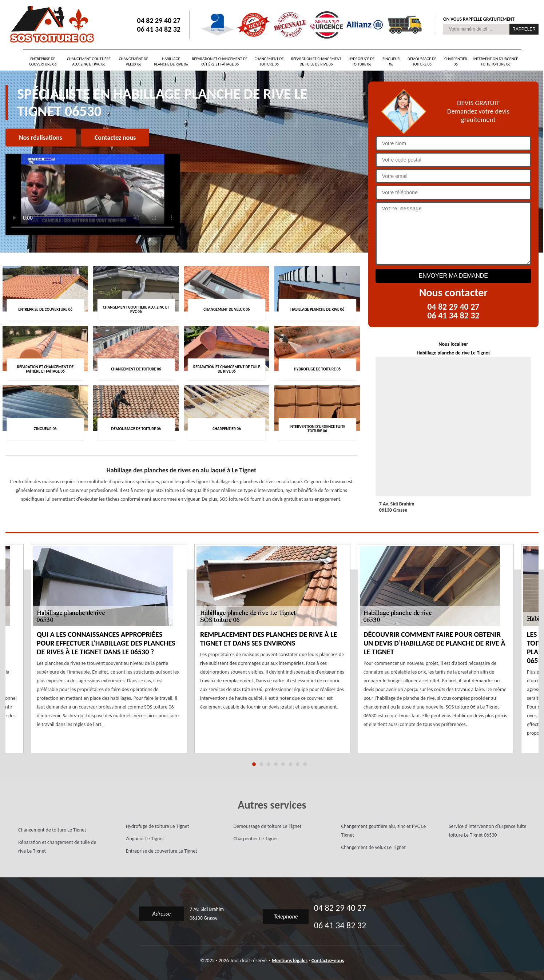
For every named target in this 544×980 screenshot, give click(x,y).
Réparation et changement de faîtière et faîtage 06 (220, 62)
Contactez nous (115, 138)
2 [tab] (261, 764)
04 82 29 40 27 (159, 20)
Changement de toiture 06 (269, 62)
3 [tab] (269, 764)
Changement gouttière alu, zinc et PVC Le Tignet (383, 831)
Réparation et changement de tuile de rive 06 (316, 62)
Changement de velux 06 (134, 62)
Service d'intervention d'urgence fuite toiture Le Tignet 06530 (487, 831)
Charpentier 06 (456, 62)
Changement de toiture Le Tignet (52, 830)
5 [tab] (283, 764)
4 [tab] (276, 764)
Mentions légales (290, 961)
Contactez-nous (328, 961)
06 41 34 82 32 (159, 29)
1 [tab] (254, 764)
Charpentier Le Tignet (256, 839)
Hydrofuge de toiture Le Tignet (158, 826)
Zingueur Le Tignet (145, 839)
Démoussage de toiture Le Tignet (268, 826)
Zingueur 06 (391, 62)
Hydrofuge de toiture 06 (362, 62)
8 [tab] (305, 764)
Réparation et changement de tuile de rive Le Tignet (57, 847)
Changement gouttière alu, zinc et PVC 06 (89, 62)
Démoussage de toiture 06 (422, 62)
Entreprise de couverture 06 (43, 62)
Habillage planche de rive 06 (171, 62)
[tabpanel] (272, 653)
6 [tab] (290, 764)
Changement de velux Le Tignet (373, 847)
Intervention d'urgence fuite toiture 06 (496, 62)
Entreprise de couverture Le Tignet (162, 851)
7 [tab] (298, 764)
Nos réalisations (41, 138)
